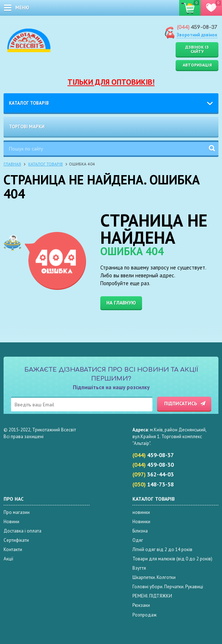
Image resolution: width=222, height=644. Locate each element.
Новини (11, 522)
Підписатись (181, 403)
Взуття (139, 568)
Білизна (140, 531)
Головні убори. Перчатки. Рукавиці (168, 587)
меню (22, 8)
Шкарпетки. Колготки (154, 577)
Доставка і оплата (22, 531)
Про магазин (17, 512)
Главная (12, 164)
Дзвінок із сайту (197, 49)
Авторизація (197, 65)
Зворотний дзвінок (197, 35)
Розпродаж (145, 615)
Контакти (13, 549)
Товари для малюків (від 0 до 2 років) (172, 559)
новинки (141, 512)
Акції (8, 559)
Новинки (141, 522)
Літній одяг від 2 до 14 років (162, 549)
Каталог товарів (29, 103)
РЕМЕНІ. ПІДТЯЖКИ (152, 596)
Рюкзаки (141, 605)
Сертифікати (16, 540)
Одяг (138, 540)
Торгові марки (27, 127)
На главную (121, 303)
